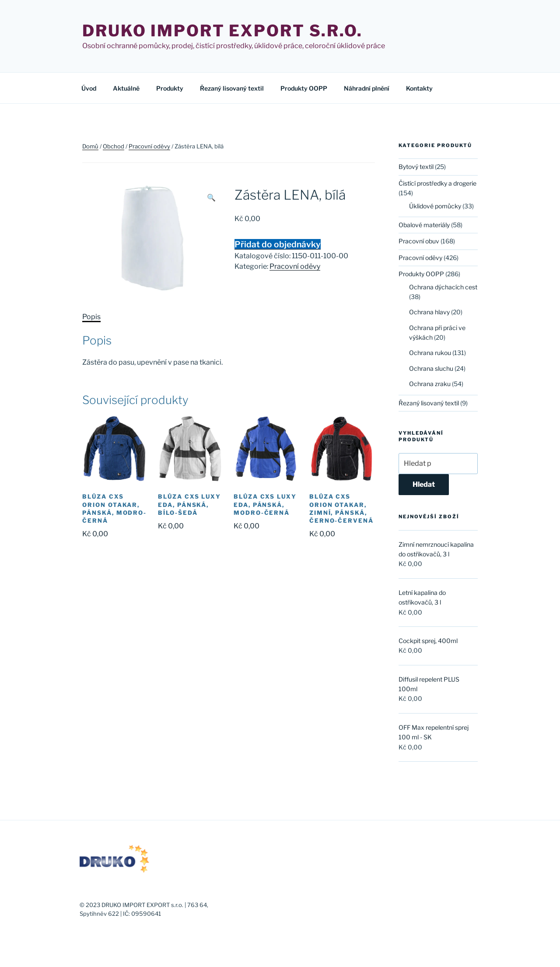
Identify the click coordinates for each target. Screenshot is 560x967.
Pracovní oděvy (149, 146)
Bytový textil (416, 167)
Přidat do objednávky (278, 244)
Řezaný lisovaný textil (232, 88)
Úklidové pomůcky (435, 206)
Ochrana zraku (430, 384)
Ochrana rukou (430, 353)
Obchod (114, 146)
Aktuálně (126, 88)
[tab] (91, 317)
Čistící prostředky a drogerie (437, 183)
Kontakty (419, 88)
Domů (90, 146)
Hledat (424, 484)
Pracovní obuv (419, 241)
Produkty (170, 88)
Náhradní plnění (367, 88)
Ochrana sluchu (431, 368)
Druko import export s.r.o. (222, 31)
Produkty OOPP (304, 88)
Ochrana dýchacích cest (443, 287)
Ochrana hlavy (429, 312)
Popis (91, 317)
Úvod (89, 88)
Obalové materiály (424, 225)
